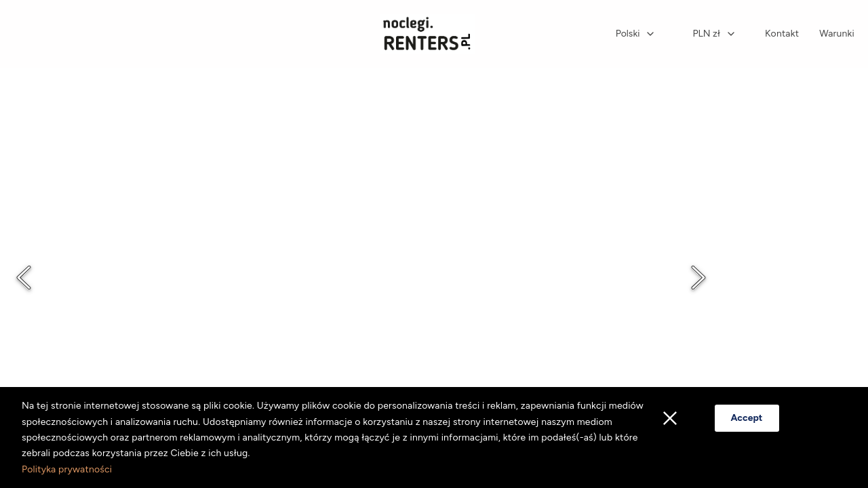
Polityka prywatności (67, 469)
